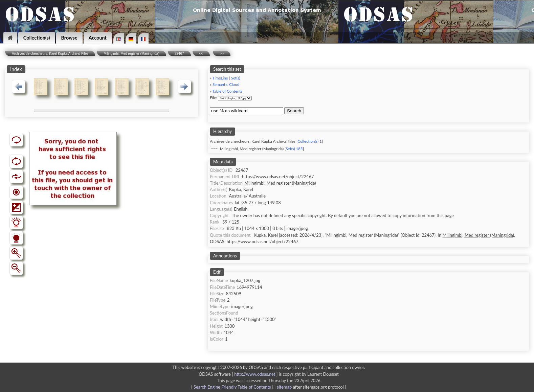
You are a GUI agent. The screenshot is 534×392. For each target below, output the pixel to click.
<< (201, 54)
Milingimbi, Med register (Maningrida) (131, 54)
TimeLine (220, 78)
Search (294, 111)
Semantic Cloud (226, 84)
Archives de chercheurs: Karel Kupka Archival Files (50, 54)
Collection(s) (37, 38)
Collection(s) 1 (309, 141)
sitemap (284, 387)
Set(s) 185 (294, 149)
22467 (179, 54)
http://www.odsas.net (255, 374)
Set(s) (235, 78)
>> (222, 54)
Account (98, 38)
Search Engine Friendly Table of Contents (232, 387)
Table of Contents (228, 91)
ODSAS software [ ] (239, 374)
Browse (69, 38)
